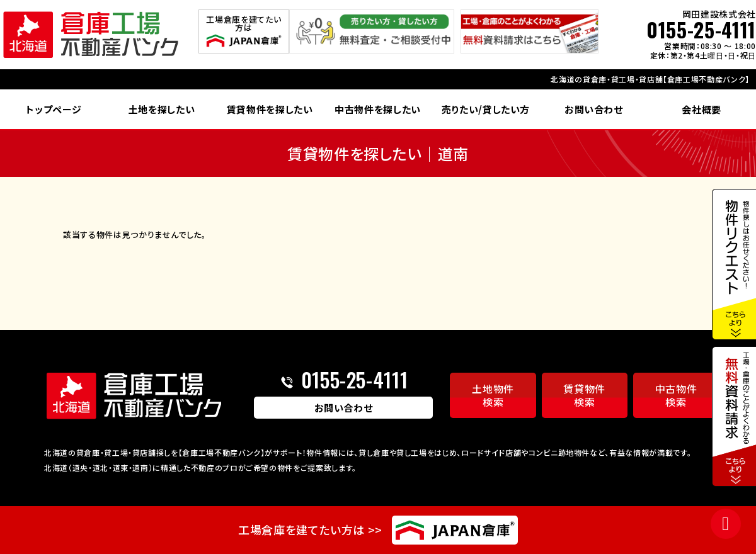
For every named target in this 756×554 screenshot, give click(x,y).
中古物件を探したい (378, 109)
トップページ (54, 109)
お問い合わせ (594, 109)
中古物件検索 (676, 395)
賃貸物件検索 (584, 395)
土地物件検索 (493, 395)
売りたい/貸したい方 (486, 109)
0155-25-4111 (701, 30)
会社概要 (702, 109)
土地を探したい (162, 109)
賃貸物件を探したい (270, 109)
